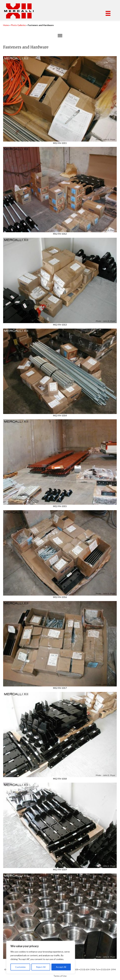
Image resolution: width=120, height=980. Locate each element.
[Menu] (108, 13)
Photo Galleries (18, 25)
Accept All (61, 967)
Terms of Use (60, 976)
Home (6, 25)
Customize (20, 967)
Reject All (41, 967)
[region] (41, 957)
